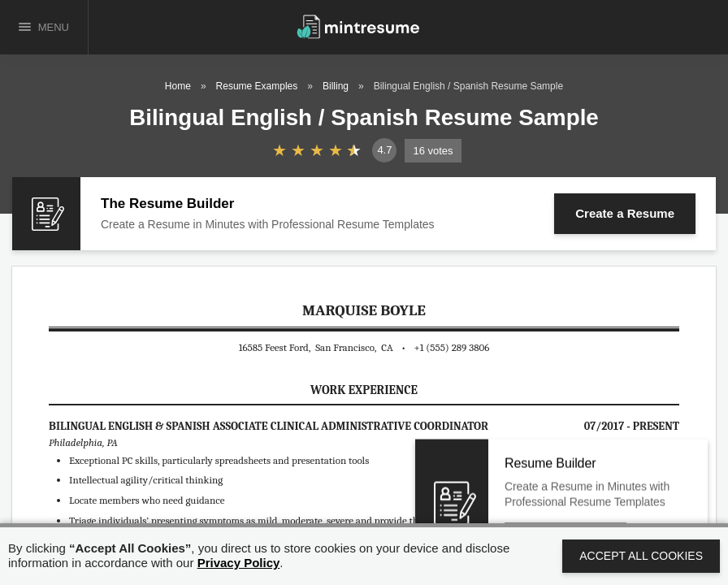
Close (654, 478)
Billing (336, 86)
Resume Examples (257, 86)
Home (178, 86)
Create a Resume (625, 213)
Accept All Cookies (641, 556)
